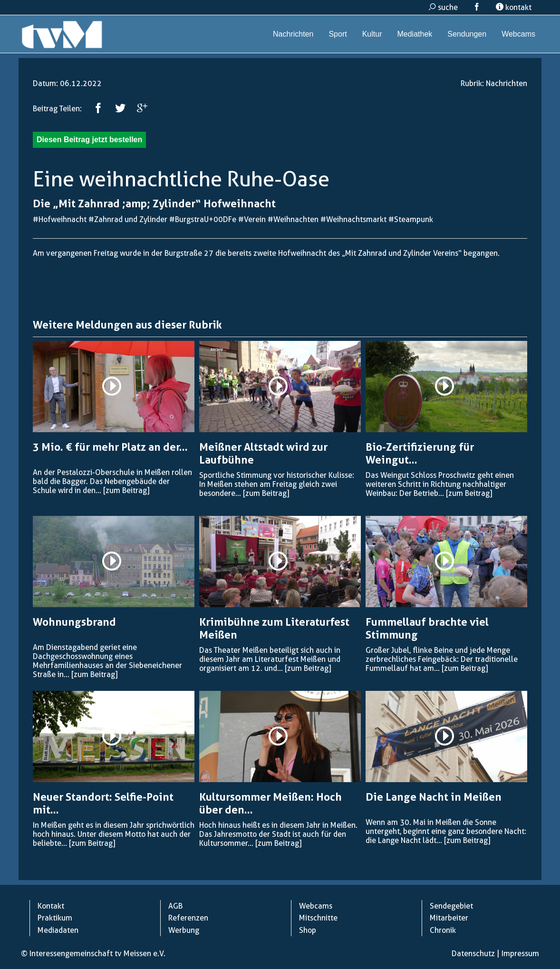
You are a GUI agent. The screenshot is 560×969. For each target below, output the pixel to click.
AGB (175, 906)
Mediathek (415, 34)
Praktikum (55, 918)
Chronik (443, 930)
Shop (308, 930)
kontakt (514, 7)
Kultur (372, 34)
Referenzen (188, 918)
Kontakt (51, 906)
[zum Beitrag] (126, 490)
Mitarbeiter (449, 918)
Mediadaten (58, 930)
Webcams (518, 34)
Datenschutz (473, 954)
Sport (338, 34)
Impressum (520, 954)
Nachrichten (293, 34)
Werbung (184, 930)
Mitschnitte (318, 918)
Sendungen (467, 34)
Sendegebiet (451, 906)
